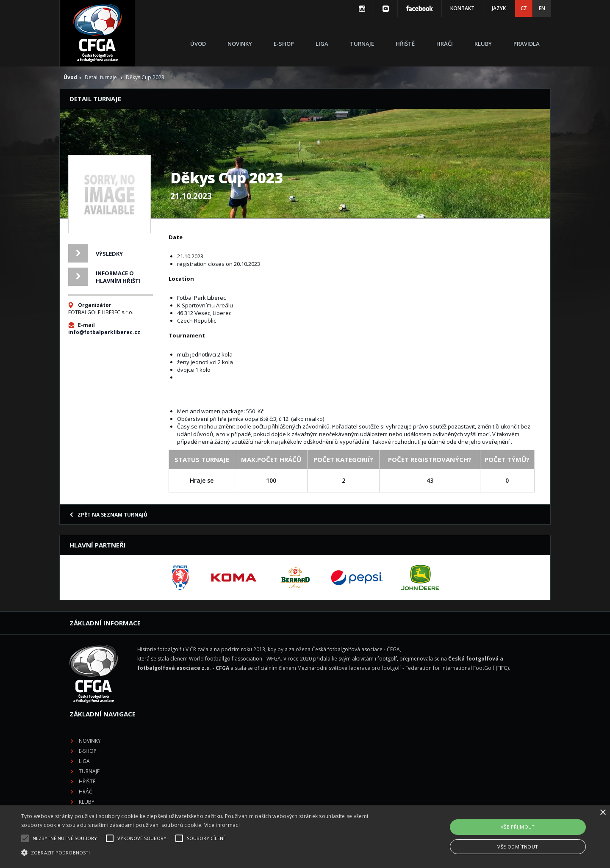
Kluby (483, 44)
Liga (322, 44)
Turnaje (362, 44)
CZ (524, 8)
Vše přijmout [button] (518, 827)
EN (542, 8)
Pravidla (527, 44)
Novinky (240, 44)
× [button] (603, 813)
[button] (206, 853)
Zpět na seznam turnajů (108, 515)
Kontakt (462, 8)
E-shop (284, 44)
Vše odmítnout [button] (518, 847)
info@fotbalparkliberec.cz (104, 332)
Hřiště (405, 44)
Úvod (198, 44)
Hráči (445, 44)
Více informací (222, 825)
